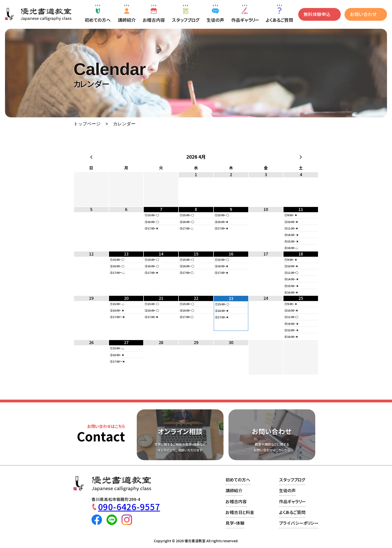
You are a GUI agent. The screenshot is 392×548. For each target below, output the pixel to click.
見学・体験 (235, 523)
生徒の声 (287, 491)
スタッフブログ (292, 480)
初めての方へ (238, 480)
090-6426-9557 (129, 507)
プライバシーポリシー (299, 523)
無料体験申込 (317, 14)
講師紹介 (234, 491)
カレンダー (124, 124)
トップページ (87, 124)
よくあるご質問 (292, 512)
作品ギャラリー (292, 502)
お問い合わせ (363, 14)
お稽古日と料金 (240, 512)
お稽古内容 (236, 502)
